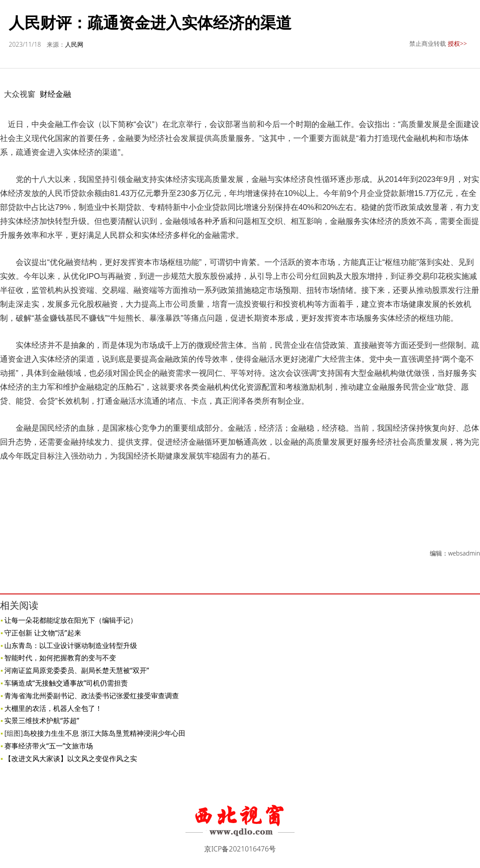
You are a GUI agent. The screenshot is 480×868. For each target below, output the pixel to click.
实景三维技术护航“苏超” (42, 720)
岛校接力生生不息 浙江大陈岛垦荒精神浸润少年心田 (104, 733)
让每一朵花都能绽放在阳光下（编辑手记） (71, 620)
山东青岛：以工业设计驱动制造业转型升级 (71, 645)
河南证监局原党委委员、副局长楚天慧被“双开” (77, 670)
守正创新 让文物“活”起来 (43, 633)
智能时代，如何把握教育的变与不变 (60, 658)
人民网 (74, 44)
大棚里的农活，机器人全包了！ (53, 708)
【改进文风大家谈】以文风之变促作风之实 (71, 758)
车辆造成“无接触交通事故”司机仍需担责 (66, 683)
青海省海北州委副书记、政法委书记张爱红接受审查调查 (92, 696)
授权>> (457, 43)
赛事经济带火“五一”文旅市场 (49, 746)
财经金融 (55, 94)
